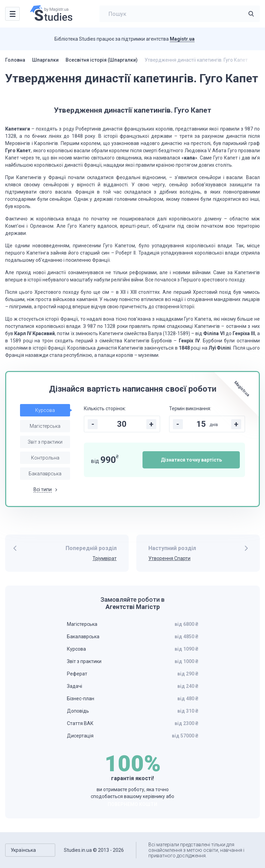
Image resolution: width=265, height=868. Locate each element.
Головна (15, 60)
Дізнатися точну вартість (191, 460)
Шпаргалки (45, 60)
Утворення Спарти (169, 558)
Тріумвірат (105, 558)
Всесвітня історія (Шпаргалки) (102, 60)
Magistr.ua (182, 39)
